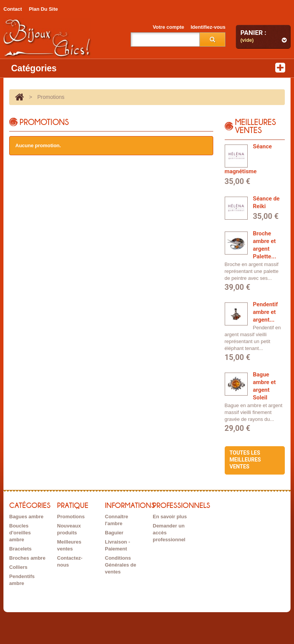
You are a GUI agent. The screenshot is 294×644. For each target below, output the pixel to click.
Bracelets (20, 549)
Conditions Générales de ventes (121, 565)
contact (13, 9)
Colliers (18, 567)
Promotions (71, 517)
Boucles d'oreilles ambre (20, 533)
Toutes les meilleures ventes (245, 460)
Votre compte (168, 27)
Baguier (114, 533)
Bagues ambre (26, 517)
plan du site (43, 9)
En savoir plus (170, 517)
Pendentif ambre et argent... (265, 312)
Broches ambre (27, 558)
